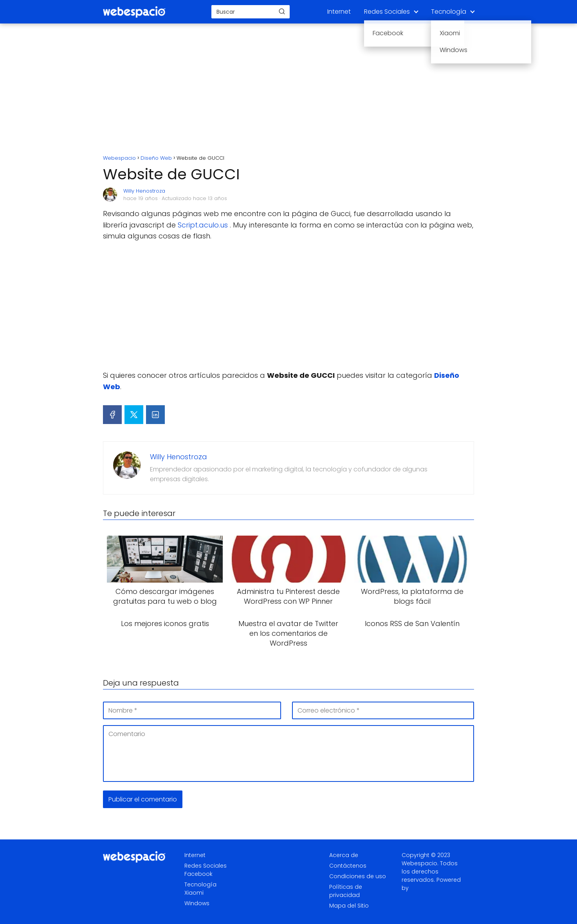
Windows (197, 903)
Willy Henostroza (144, 191)
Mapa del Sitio (349, 906)
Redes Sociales (387, 12)
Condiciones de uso (358, 876)
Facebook (198, 874)
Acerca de (344, 855)
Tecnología (449, 12)
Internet (339, 12)
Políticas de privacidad (346, 891)
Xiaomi (194, 893)
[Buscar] (282, 11)
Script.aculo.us (203, 225)
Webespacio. (420, 863)
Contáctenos (348, 866)
